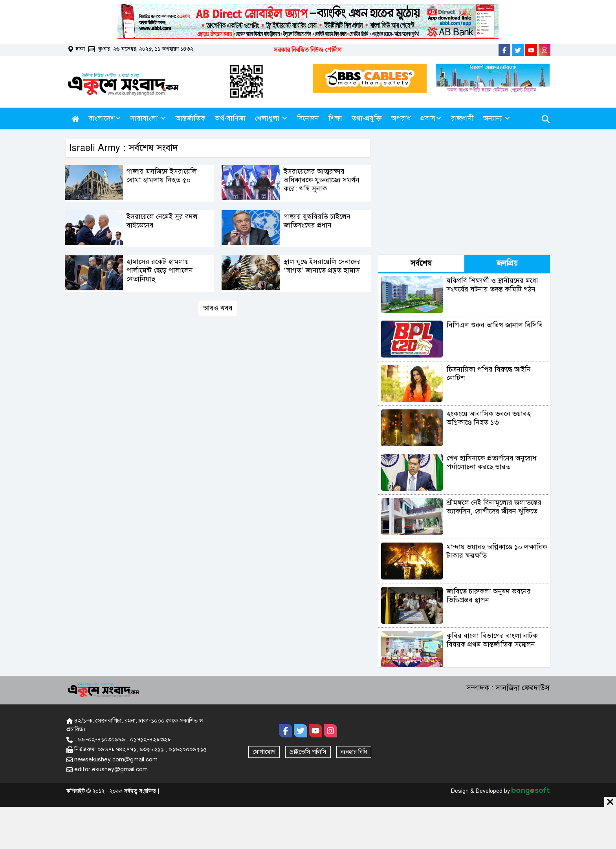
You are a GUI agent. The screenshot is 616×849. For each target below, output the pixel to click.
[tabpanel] (464, 470)
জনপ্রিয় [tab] (507, 263)
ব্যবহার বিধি (354, 752)
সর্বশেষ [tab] (421, 263)
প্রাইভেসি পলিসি (308, 752)
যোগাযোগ (264, 752)
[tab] (421, 264)
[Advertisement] (484, 194)
